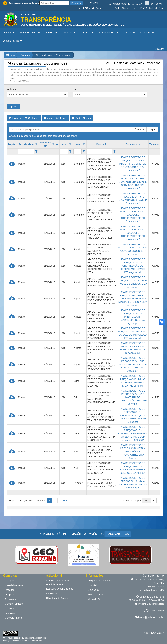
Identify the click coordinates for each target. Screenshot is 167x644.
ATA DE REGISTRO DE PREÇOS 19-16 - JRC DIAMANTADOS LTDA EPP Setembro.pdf (133, 198)
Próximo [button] (64, 501)
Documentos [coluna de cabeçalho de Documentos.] (133, 144)
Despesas (10, 595)
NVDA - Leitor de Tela (150, 8)
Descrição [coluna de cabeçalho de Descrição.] (102, 144)
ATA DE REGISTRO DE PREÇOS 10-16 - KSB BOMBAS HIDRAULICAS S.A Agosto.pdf (133, 348)
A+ (141, 4)
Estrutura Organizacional (60, 589)
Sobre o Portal (95, 595)
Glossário (93, 585)
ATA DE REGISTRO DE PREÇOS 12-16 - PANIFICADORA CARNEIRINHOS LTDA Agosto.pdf (133, 317)
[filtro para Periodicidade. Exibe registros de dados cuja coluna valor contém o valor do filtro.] (26, 152)
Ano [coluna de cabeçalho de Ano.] (64, 144)
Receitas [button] (51, 33)
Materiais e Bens (14, 585)
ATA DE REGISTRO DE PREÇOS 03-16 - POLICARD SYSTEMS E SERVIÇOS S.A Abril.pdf (133, 468)
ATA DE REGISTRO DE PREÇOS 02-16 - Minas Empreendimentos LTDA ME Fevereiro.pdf (133, 483)
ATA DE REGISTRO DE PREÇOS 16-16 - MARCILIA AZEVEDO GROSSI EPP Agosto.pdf (133, 249)
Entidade (11, 89)
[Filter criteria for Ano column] (70, 152)
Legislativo (11, 613)
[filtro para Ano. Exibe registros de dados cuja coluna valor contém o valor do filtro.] (64, 152)
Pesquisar (76, 3)
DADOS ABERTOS (118, 534)
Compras (25, 55)
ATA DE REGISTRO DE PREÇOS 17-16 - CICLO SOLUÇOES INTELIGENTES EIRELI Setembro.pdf (133, 233)
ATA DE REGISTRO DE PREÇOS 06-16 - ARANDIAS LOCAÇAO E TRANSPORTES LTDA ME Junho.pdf (133, 415)
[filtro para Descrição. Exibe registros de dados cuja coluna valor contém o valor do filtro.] (100, 152)
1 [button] (50, 501)
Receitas (10, 590)
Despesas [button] (69, 33)
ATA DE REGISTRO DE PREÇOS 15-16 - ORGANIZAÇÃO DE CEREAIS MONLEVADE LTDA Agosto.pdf (133, 266)
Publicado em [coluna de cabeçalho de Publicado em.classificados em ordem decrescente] (46, 144)
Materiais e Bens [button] (30, 33)
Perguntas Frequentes (100, 581)
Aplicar (13, 107)
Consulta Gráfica (93, 8)
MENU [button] (95, 3)
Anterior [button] (41, 501)
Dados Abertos (121, 8)
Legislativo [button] (148, 33)
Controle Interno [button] (12, 41)
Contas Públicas (14, 604)
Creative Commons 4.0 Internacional (26, 641)
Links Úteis (94, 590)
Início (11, 55)
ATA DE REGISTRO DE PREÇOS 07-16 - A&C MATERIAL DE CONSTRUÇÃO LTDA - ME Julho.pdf (133, 397)
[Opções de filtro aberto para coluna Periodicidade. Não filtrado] (36, 144)
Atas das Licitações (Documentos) (53, 55)
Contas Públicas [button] (109, 33)
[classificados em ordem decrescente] (57, 144)
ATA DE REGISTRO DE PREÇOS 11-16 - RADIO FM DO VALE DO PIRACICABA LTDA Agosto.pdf (133, 333)
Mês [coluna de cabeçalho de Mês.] (78, 144)
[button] (65, 95)
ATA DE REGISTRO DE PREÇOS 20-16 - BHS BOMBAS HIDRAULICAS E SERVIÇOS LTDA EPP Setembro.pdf (133, 182)
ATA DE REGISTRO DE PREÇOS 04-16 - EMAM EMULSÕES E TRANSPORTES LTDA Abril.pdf (133, 452)
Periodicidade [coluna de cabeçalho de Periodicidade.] (26, 144)
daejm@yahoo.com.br (151, 617)
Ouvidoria (52, 593)
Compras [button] (9, 33)
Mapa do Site (117, 4)
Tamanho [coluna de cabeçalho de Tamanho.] (154, 144)
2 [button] (55, 501)
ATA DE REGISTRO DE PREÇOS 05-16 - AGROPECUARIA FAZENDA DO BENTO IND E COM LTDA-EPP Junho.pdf (133, 433)
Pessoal (9, 608)
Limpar (152, 129)
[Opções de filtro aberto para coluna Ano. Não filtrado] (70, 144)
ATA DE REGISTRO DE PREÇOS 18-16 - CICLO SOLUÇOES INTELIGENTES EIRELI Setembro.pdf (133, 215)
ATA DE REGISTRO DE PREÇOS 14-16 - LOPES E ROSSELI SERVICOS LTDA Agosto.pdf (133, 282)
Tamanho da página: (131, 501)
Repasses (10, 599)
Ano (75, 89)
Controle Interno (14, 618)
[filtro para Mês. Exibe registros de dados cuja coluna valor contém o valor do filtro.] (77, 152)
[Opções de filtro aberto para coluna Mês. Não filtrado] (84, 144)
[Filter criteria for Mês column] (84, 152)
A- (133, 4)
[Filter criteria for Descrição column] (114, 152)
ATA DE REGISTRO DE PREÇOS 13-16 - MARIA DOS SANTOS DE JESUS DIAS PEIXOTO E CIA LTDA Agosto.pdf (133, 299)
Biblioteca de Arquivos (58, 598)
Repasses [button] (88, 33)
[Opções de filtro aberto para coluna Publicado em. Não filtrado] (53, 144)
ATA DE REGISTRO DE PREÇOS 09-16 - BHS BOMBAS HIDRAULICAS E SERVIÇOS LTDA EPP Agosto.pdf (133, 364)
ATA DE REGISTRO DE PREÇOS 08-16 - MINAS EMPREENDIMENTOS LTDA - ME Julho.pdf (133, 381)
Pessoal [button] (130, 33)
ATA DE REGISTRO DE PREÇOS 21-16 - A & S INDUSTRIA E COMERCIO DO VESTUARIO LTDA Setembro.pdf (133, 164)
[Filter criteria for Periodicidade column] (36, 152)
